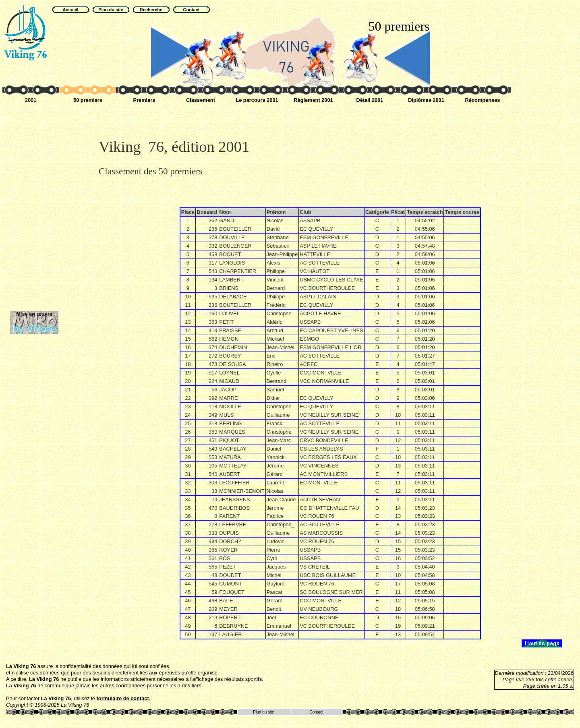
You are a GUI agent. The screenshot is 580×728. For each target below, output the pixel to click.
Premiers (144, 100)
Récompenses (483, 100)
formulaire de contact (123, 698)
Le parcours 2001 (257, 100)
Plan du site (263, 712)
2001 (31, 100)
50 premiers (88, 100)
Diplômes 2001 (426, 100)
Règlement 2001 (313, 100)
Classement (201, 100)
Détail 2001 (370, 100)
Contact (316, 712)
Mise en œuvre (34, 314)
